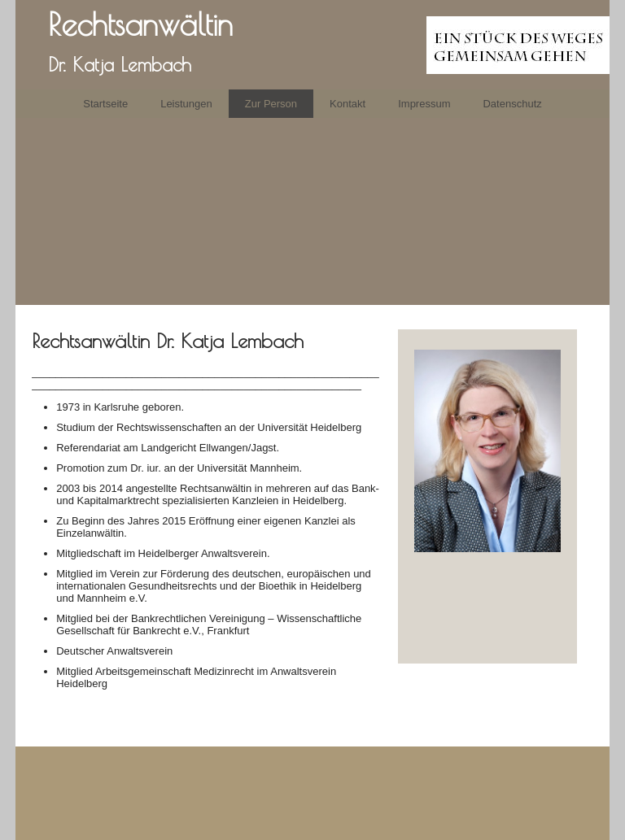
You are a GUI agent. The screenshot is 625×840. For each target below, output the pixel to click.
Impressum (424, 104)
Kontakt (347, 104)
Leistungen (186, 104)
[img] (312, 45)
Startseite (105, 104)
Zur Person (271, 104)
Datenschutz (512, 104)
